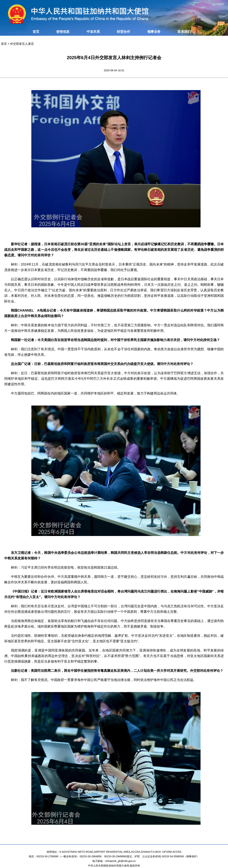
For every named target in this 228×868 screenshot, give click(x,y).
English (221, 4)
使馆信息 (63, 32)
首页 (36, 32)
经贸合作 (123, 32)
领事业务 (154, 32)
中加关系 (93, 32)
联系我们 (184, 32)
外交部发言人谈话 (22, 44)
